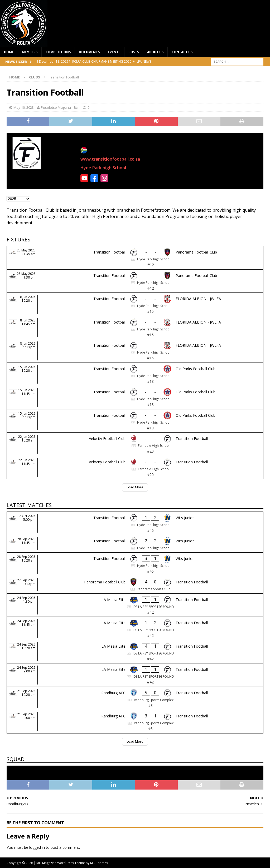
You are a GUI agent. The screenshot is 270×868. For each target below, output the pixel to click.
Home (9, 52)
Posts (134, 52)
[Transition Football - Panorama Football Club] (135, 258)
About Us (155, 52)
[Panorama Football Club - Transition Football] (135, 585)
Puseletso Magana (56, 107)
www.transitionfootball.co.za (110, 159)
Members (30, 52)
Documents (89, 52)
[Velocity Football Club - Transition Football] (135, 444)
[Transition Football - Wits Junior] (135, 523)
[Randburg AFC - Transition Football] (135, 698)
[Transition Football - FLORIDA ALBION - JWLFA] (135, 304)
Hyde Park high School (103, 168)
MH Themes (99, 863)
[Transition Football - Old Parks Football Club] (135, 374)
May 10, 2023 (24, 107)
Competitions (58, 52)
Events (114, 52)
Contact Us (182, 52)
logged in (37, 847)
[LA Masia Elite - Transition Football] (135, 605)
